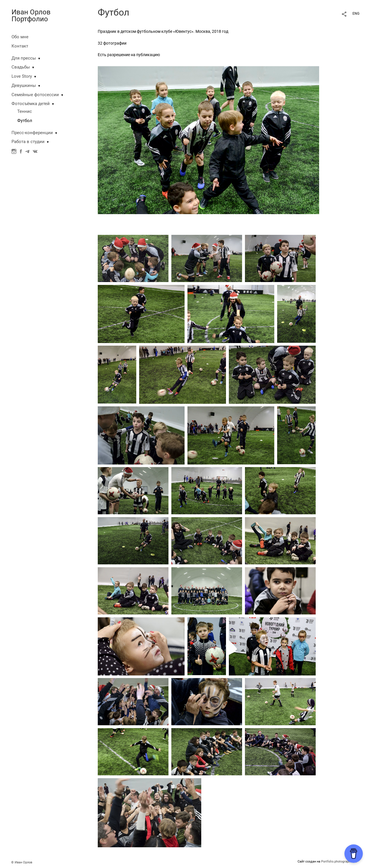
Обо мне (20, 37)
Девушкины (24, 85)
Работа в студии (28, 142)
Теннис (25, 111)
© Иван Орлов (22, 862)
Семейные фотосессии (35, 95)
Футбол (25, 121)
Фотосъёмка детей (31, 104)
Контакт (20, 46)
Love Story (22, 76)
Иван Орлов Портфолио (31, 16)
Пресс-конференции (32, 133)
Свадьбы (21, 67)
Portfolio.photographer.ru (339, 862)
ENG (356, 14)
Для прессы (24, 58)
